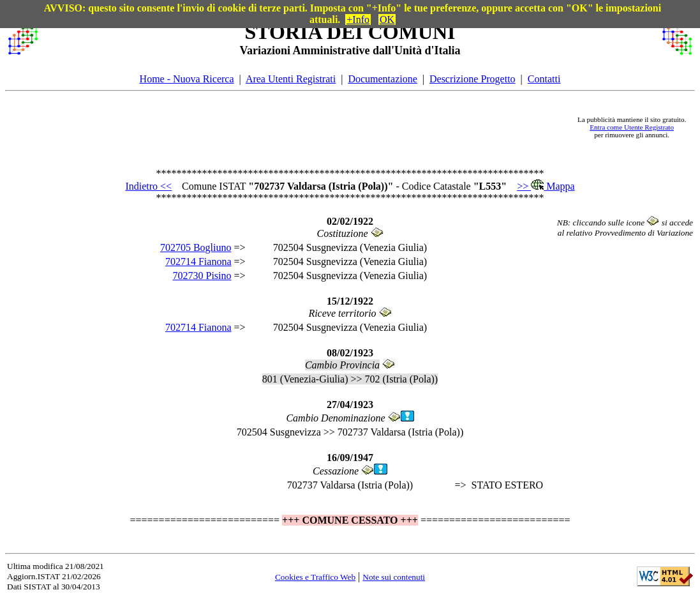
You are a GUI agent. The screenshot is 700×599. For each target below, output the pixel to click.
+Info (358, 19)
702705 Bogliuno (196, 247)
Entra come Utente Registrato (632, 127)
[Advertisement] (307, 127)
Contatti (544, 79)
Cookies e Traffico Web (315, 577)
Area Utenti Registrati (291, 79)
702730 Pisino (202, 276)
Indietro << (148, 186)
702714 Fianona (198, 262)
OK (387, 19)
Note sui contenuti (394, 577)
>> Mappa (546, 186)
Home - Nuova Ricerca (187, 79)
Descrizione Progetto (473, 79)
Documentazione (382, 79)
